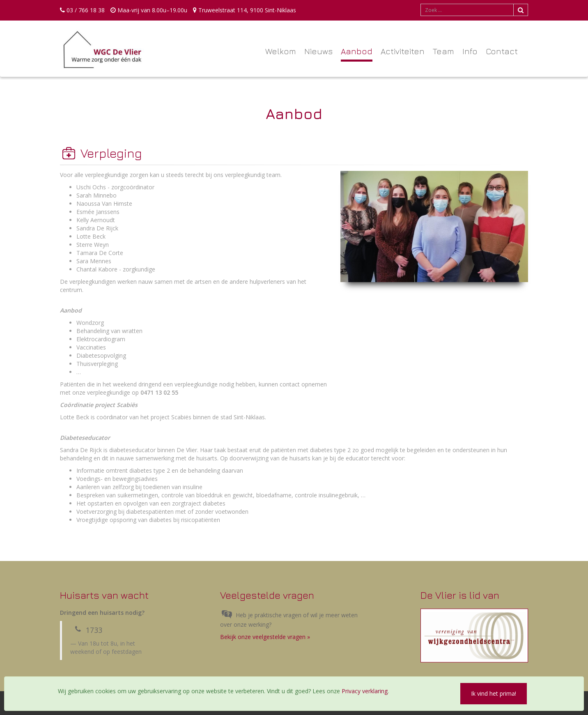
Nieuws (318, 51)
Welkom (281, 51)
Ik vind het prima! (494, 693)
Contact (502, 51)
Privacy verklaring (365, 691)
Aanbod (357, 51)
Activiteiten (403, 51)
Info (470, 51)
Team (443, 51)
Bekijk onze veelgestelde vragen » (265, 637)
